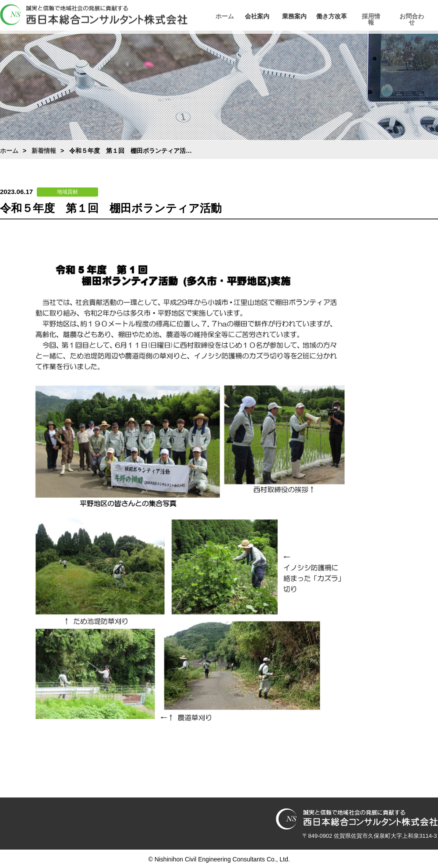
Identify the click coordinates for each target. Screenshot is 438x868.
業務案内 (304, 16)
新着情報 (44, 151)
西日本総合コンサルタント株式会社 (94, 15)
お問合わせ (423, 16)
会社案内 (265, 16)
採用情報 (383, 16)
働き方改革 (344, 16)
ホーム (226, 16)
